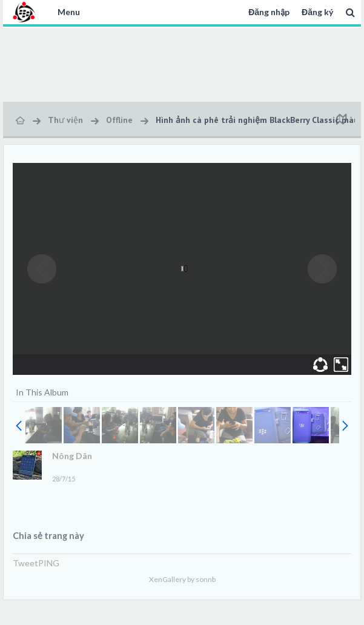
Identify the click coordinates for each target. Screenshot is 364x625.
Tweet (25, 563)
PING (49, 563)
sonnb (206, 579)
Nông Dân (72, 456)
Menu (69, 12)
